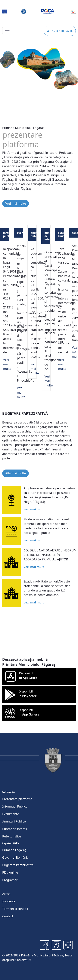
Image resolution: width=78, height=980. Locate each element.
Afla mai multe (16, 473)
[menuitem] (17, 799)
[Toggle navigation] (7, 31)
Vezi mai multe (16, 204)
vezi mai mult (34, 509)
